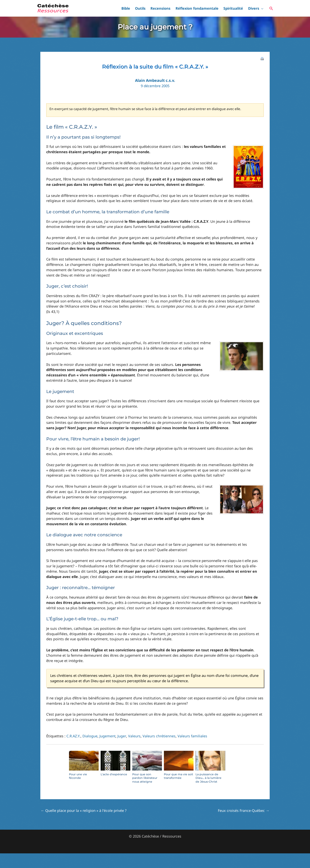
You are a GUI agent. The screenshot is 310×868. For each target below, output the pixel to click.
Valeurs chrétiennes (159, 736)
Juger (122, 736)
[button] (263, 8)
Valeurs (134, 736)
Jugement (108, 736)
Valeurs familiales (192, 736)
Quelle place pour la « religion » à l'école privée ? (84, 810)
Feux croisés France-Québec (244, 810)
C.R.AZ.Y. (74, 736)
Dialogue (90, 736)
